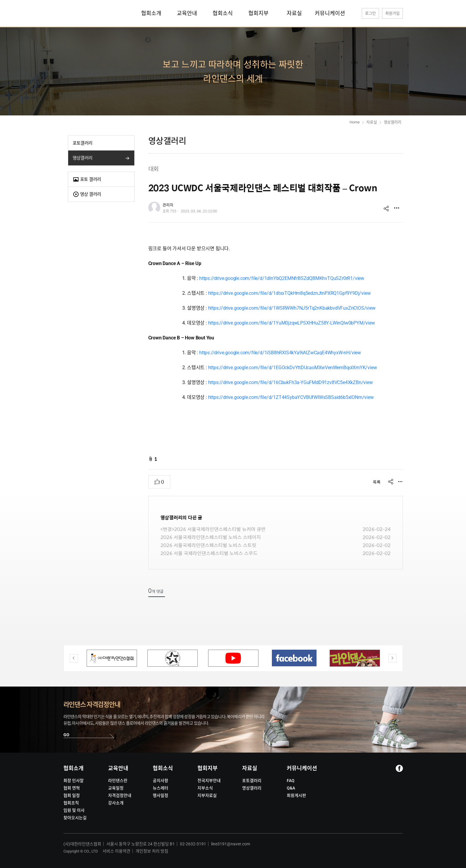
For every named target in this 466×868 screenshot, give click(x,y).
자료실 (371, 122)
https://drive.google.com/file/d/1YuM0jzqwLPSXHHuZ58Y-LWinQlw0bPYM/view (292, 323)
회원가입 (392, 13)
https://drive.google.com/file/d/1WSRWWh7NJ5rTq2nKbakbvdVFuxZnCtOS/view (292, 308)
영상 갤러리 (87, 194)
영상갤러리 (83, 158)
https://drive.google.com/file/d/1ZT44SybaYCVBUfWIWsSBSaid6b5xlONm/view (291, 397)
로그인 (370, 13)
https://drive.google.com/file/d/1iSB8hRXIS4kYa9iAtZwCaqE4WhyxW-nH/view (280, 353)
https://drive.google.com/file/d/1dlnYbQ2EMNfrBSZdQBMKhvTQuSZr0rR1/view (282, 278)
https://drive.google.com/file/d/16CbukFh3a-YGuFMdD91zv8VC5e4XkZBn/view (290, 382)
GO (66, 735)
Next (392, 658)
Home (354, 122)
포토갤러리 (83, 143)
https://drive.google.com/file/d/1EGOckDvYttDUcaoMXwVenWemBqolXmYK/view (293, 368)
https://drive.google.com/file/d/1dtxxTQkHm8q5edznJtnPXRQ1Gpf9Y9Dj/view (289, 293)
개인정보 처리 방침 (152, 851)
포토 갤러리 (87, 180)
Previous (74, 658)
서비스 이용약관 (116, 851)
